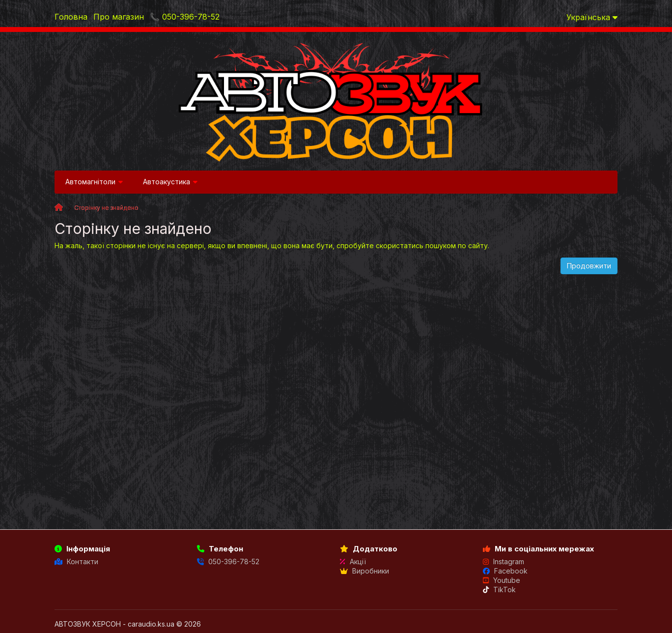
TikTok (499, 590)
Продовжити (589, 266)
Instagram (504, 561)
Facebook (505, 571)
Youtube (502, 580)
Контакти (76, 561)
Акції (353, 561)
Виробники (364, 571)
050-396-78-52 (228, 561)
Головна (71, 17)
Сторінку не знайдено (106, 208)
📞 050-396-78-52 (185, 17)
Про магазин (119, 17)
